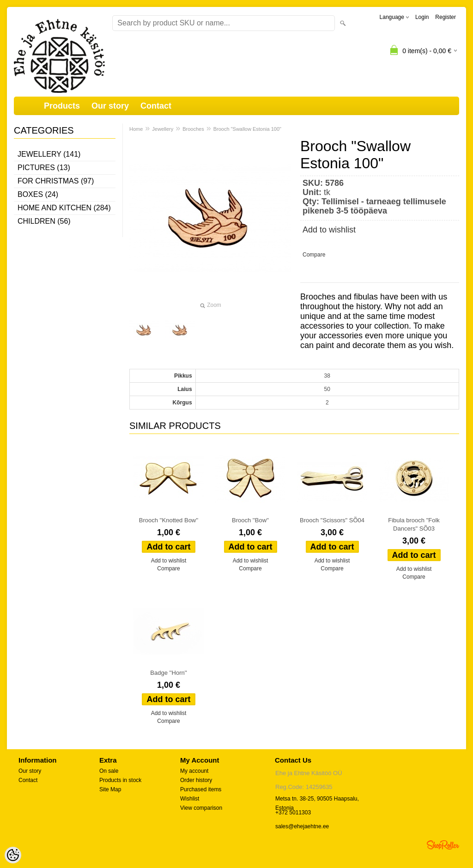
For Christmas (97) (56, 181)
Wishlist (190, 799)
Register (446, 17)
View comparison (201, 808)
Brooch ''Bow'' (250, 520)
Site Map (110, 789)
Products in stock (120, 780)
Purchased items (201, 789)
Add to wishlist (329, 230)
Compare (314, 255)
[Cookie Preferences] (13, 855)
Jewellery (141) (49, 154)
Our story (110, 106)
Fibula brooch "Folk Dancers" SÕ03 (414, 524)
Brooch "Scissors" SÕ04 (332, 520)
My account (194, 771)
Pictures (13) (44, 168)
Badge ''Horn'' (168, 673)
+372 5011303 (293, 813)
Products (62, 106)
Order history (196, 780)
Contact (156, 106)
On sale (109, 771)
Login (422, 17)
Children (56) (44, 221)
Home (136, 129)
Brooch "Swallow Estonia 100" (247, 129)
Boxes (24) (38, 194)
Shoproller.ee (443, 845)
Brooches (193, 129)
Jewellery (163, 129)
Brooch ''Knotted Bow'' (169, 520)
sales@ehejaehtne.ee (302, 826)
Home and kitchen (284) (64, 208)
